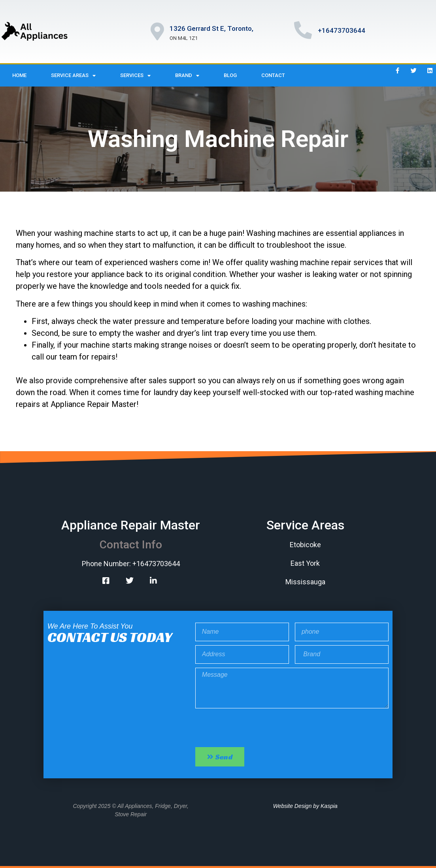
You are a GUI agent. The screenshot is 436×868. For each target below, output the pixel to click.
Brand (187, 76)
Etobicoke (305, 545)
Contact (273, 75)
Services (135, 76)
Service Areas (73, 76)
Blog (230, 75)
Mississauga (305, 582)
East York (305, 563)
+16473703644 (342, 30)
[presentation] (255, 728)
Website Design (293, 806)
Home (19, 75)
